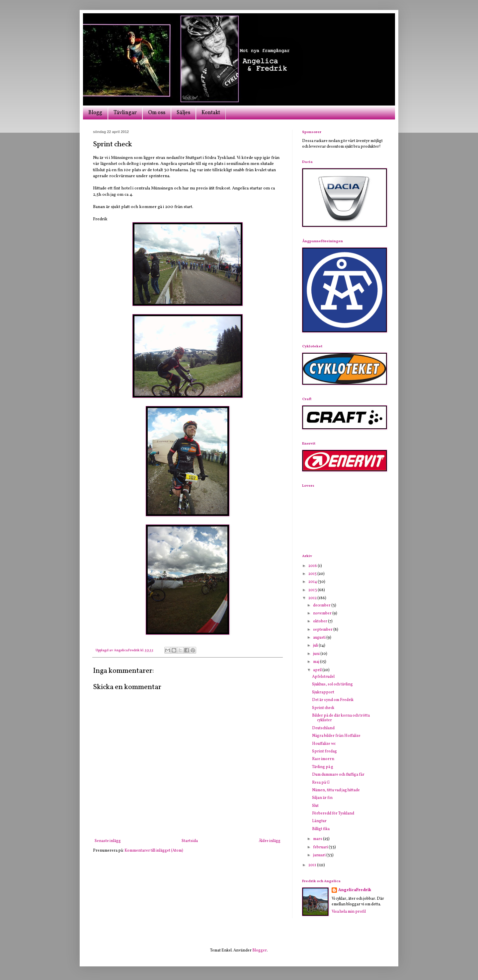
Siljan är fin (322, 798)
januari (320, 855)
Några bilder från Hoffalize (336, 736)
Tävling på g (323, 767)
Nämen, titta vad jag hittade (336, 790)
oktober (320, 621)
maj (317, 662)
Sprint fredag (324, 751)
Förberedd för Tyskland (333, 813)
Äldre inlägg (270, 841)
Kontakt (211, 113)
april (318, 670)
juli (316, 646)
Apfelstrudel (323, 677)
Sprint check (323, 708)
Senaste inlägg (108, 841)
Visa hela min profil (349, 912)
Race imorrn (323, 759)
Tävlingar (125, 113)
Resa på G (321, 783)
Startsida (190, 841)
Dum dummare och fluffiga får (338, 775)
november (323, 613)
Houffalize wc (324, 744)
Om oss (157, 113)
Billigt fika (321, 829)
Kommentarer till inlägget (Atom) (154, 851)
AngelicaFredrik (355, 890)
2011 (313, 865)
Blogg (95, 113)
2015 (313, 574)
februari (321, 847)
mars (318, 839)
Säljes (183, 113)
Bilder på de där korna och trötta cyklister (341, 718)
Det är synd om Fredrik (333, 700)
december (322, 605)
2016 (313, 566)
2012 (313, 598)
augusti (320, 638)
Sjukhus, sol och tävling (332, 684)
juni (317, 654)
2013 (313, 590)
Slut (315, 806)
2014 (313, 582)
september (323, 630)
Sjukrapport (323, 692)
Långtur (319, 821)
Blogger (260, 950)
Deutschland (323, 728)
